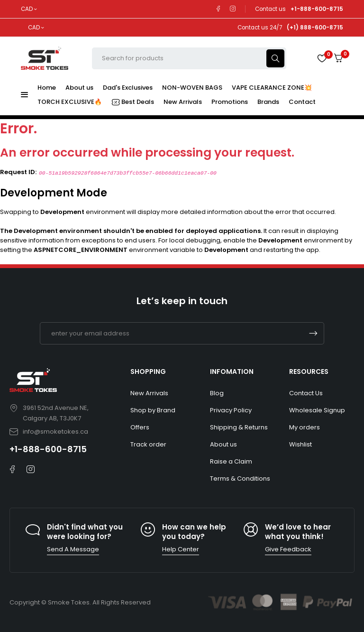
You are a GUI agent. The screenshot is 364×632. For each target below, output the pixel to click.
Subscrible (313, 333)
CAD (27, 9)
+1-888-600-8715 (48, 449)
